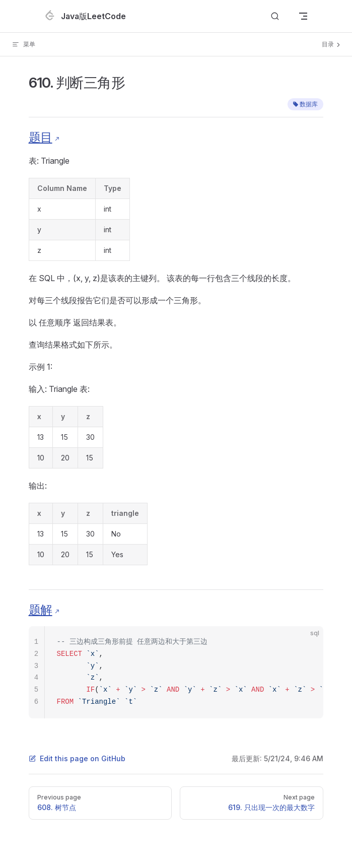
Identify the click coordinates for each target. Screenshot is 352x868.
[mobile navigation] (303, 16)
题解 (41, 610)
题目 (41, 137)
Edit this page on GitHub (77, 758)
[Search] (275, 16)
